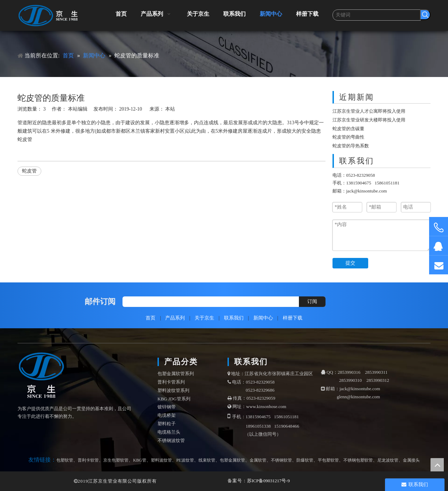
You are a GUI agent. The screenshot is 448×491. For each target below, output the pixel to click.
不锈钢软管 (281, 460)
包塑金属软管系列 (176, 374)
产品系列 (175, 318)
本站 (170, 109)
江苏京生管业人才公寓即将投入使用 (369, 111)
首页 (150, 318)
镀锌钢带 (167, 407)
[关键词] (377, 15)
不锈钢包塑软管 (358, 460)
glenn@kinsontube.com (358, 397)
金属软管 (258, 460)
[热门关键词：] (425, 15)
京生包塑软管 (116, 460)
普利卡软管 (88, 460)
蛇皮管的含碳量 (348, 129)
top (437, 465)
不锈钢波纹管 (171, 440)
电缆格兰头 (169, 432)
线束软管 (207, 460)
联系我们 (234, 318)
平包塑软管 (328, 460)
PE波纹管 (185, 460)
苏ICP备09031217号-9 (268, 481)
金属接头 (411, 460)
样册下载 (293, 318)
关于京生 (204, 318)
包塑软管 (65, 460)
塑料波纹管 (161, 460)
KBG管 (139, 460)
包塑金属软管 (232, 460)
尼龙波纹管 (388, 460)
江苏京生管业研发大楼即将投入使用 (369, 120)
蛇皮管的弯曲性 (348, 137)
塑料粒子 (167, 424)
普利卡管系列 (171, 382)
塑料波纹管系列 (173, 390)
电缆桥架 (167, 415)
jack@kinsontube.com (366, 191)
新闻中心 (263, 318)
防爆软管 (305, 460)
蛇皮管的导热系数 (351, 146)
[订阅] (312, 302)
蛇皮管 (25, 139)
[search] (209, 302)
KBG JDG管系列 (174, 399)
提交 (350, 263)
